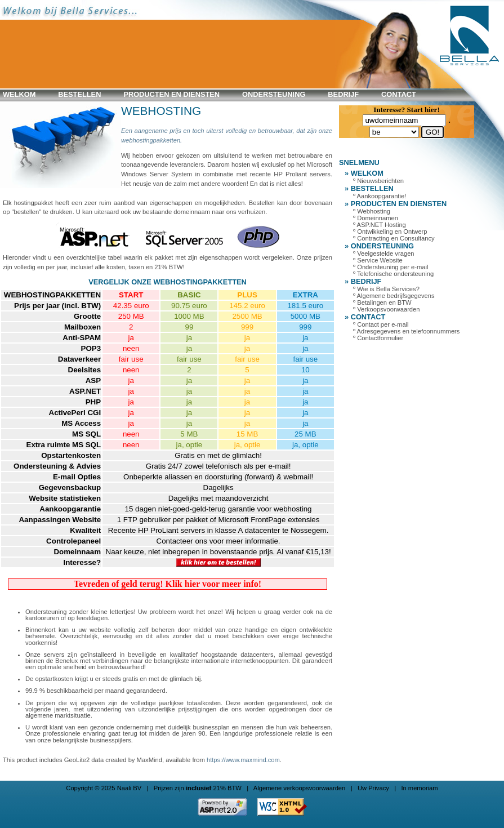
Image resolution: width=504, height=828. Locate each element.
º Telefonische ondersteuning (393, 274)
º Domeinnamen (376, 218)
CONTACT (399, 94)
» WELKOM (364, 173)
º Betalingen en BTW (382, 302)
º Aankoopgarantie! (380, 196)
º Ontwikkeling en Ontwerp (390, 232)
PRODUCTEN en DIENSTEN (171, 94)
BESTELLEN (79, 94)
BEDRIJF (343, 94)
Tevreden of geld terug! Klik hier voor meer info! (168, 584)
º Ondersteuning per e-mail (391, 267)
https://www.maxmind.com (243, 760)
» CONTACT (365, 317)
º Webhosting (372, 211)
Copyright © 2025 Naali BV (104, 788)
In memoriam (419, 788)
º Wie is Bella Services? (386, 289)
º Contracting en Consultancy (394, 238)
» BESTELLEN (369, 188)
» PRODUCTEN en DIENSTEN (396, 204)
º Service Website (378, 260)
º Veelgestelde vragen (384, 253)
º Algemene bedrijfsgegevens (394, 296)
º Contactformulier (378, 338)
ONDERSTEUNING (274, 94)
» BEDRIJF (363, 281)
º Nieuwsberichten (378, 181)
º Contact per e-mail (381, 324)
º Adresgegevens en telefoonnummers (406, 331)
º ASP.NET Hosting (380, 225)
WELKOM (19, 94)
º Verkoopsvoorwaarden (387, 309)
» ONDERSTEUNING (379, 246)
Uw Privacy (373, 788)
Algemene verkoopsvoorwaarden (300, 788)
